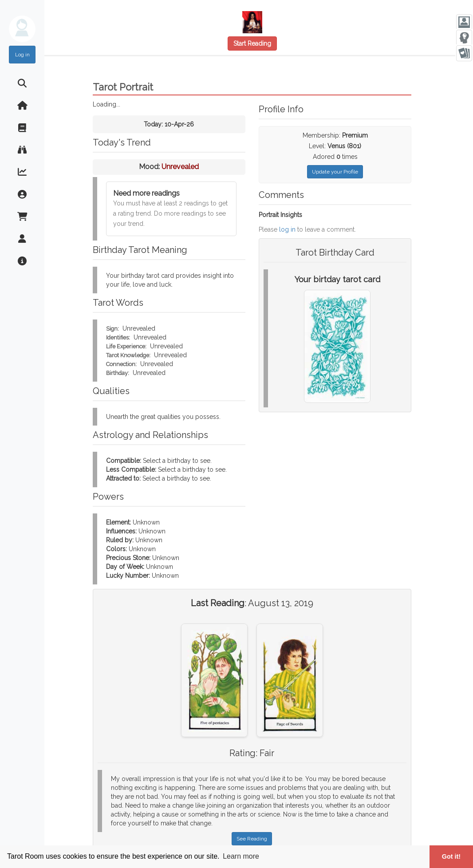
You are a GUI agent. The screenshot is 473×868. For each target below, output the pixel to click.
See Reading (252, 839)
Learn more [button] (241, 856)
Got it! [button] (451, 856)
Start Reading (252, 43)
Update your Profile (335, 172)
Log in (22, 55)
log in (287, 229)
